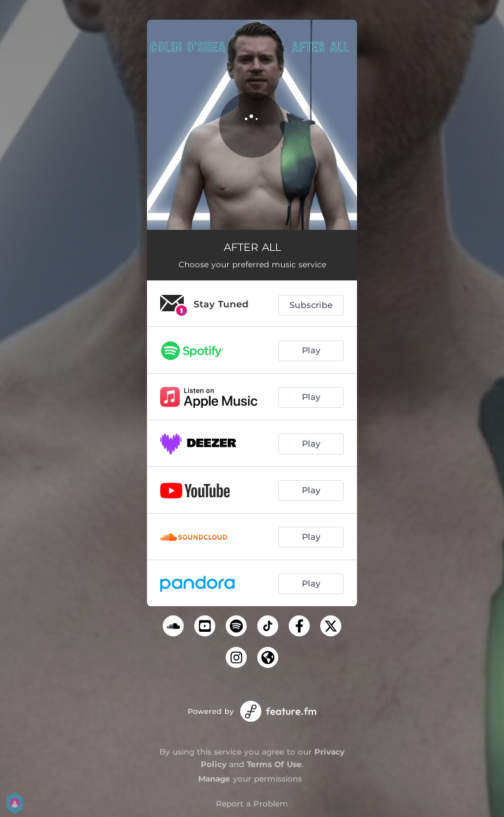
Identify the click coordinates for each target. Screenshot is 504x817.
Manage (214, 779)
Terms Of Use (274, 764)
